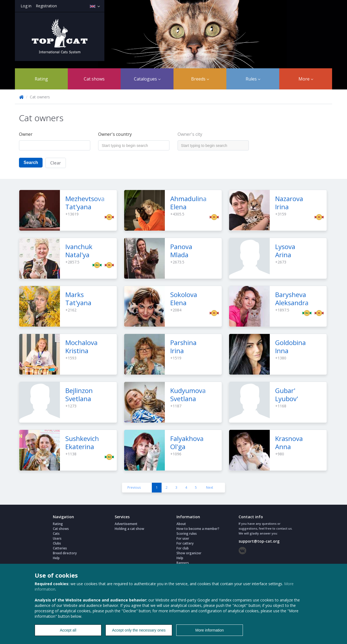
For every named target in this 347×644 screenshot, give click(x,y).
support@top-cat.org (259, 541)
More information (209, 630)
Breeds (200, 79)
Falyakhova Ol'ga (187, 442)
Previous (134, 487)
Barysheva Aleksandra (292, 299)
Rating (41, 79)
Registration (46, 6)
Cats (56, 534)
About (181, 524)
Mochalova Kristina (81, 347)
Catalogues (147, 79)
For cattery (185, 543)
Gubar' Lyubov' (287, 395)
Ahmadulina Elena (188, 203)
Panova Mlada (181, 251)
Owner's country (115, 134)
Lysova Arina (285, 251)
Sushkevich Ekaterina (82, 442)
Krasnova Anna (289, 442)
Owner (26, 134)
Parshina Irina (183, 347)
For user (183, 538)
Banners (183, 563)
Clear (56, 163)
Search (31, 162)
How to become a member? (198, 529)
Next (210, 487)
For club (183, 548)
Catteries (60, 548)
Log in (26, 6)
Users (57, 538)
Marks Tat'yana (78, 299)
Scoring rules (187, 534)
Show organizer (189, 553)
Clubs (57, 543)
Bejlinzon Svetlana (79, 395)
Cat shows (94, 79)
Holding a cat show (129, 529)
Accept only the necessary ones (139, 630)
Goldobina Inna (290, 347)
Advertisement (126, 524)
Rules (253, 79)
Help (56, 558)
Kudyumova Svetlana (188, 395)
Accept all (68, 630)
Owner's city (190, 134)
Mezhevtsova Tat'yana (85, 203)
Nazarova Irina (289, 203)
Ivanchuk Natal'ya (79, 251)
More (306, 79)
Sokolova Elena (184, 299)
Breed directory (65, 553)
